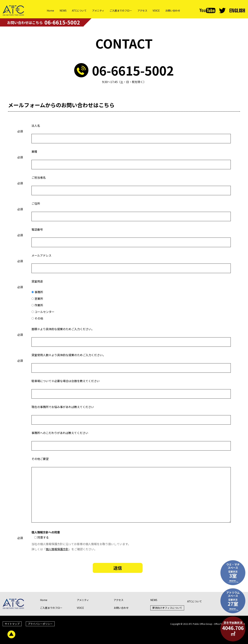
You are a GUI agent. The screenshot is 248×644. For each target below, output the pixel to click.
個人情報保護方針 (57, 549)
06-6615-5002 (133, 70)
